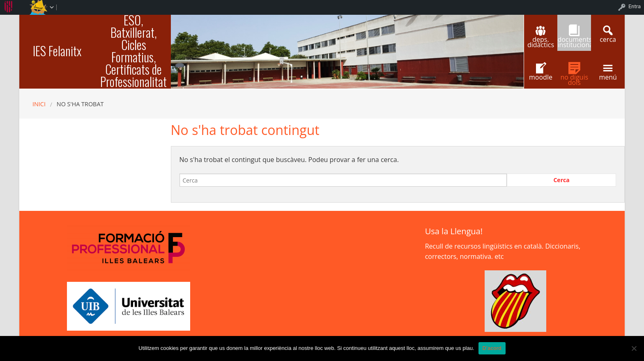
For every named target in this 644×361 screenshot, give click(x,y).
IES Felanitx (57, 51)
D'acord (492, 348)
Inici (39, 104)
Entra (635, 6)
